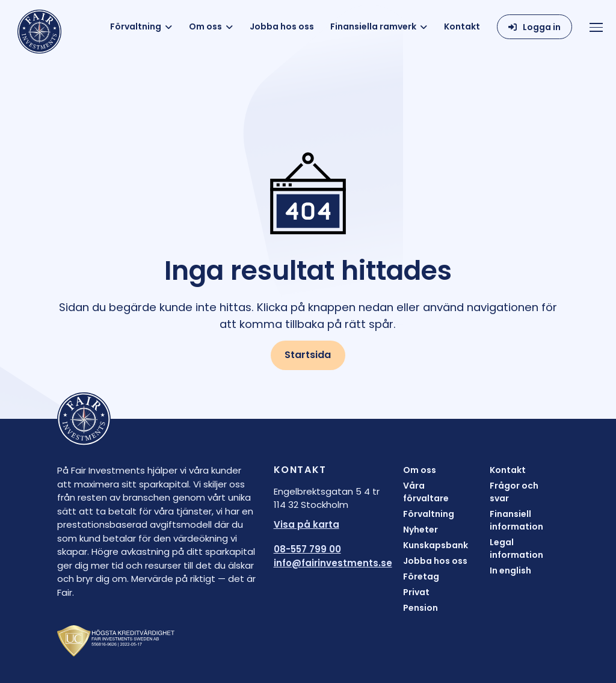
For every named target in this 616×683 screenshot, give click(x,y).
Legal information (516, 549)
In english (510, 570)
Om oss (205, 26)
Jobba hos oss (282, 26)
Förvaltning (136, 26)
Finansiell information (516, 520)
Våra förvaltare (426, 492)
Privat (416, 592)
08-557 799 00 (307, 549)
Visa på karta (306, 524)
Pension (420, 608)
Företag (421, 576)
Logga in (542, 27)
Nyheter (420, 530)
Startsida (308, 355)
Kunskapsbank (436, 545)
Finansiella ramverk (373, 26)
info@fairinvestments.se (333, 563)
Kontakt (462, 26)
